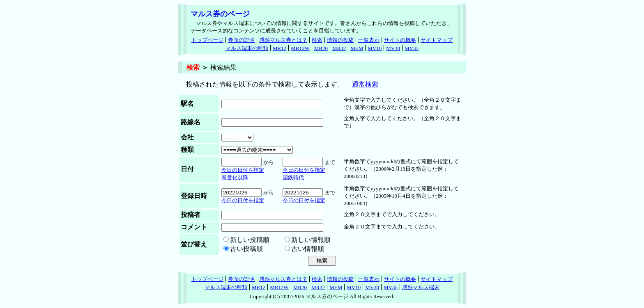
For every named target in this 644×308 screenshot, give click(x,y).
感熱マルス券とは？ (283, 40)
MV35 (412, 48)
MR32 (339, 48)
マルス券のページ (220, 14)
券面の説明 (241, 40)
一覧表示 (369, 40)
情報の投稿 (340, 40)
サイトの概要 (400, 40)
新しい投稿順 (250, 240)
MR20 (321, 48)
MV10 (375, 48)
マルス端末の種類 (247, 48)
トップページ (207, 40)
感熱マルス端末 (421, 287)
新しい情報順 (311, 240)
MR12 (279, 48)
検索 (317, 40)
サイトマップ (437, 40)
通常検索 (365, 84)
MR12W (300, 48)
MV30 (393, 48)
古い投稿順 (246, 249)
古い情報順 (308, 249)
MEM (357, 48)
